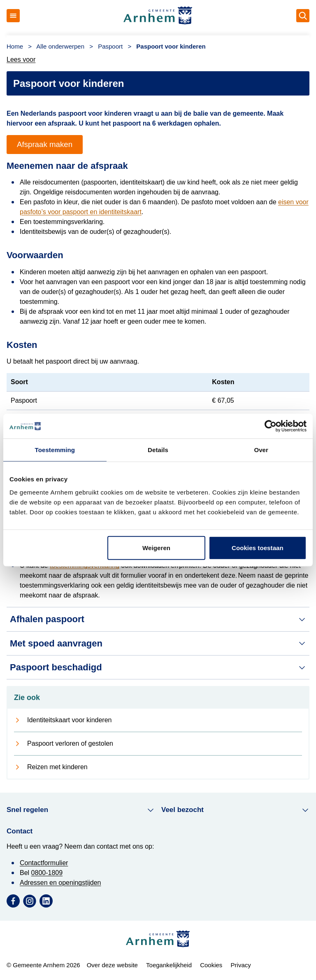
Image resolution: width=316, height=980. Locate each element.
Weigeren (156, 547)
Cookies (211, 965)
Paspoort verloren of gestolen (70, 743)
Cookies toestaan (258, 547)
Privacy (241, 965)
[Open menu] (13, 16)
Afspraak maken (45, 144)
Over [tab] (261, 450)
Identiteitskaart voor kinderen (69, 720)
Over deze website (112, 965)
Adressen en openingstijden (60, 883)
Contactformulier (44, 863)
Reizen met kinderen (57, 767)
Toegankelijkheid (169, 965)
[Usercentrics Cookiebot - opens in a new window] (271, 426)
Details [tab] (158, 450)
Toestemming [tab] (55, 450)
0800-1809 (47, 873)
